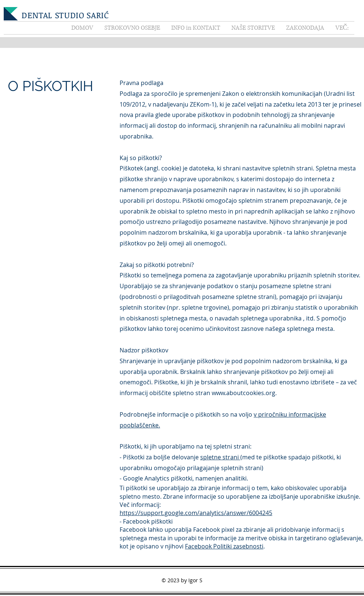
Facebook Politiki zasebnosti (224, 546)
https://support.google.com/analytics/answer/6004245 (196, 513)
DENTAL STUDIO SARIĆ (65, 15)
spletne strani (220, 457)
